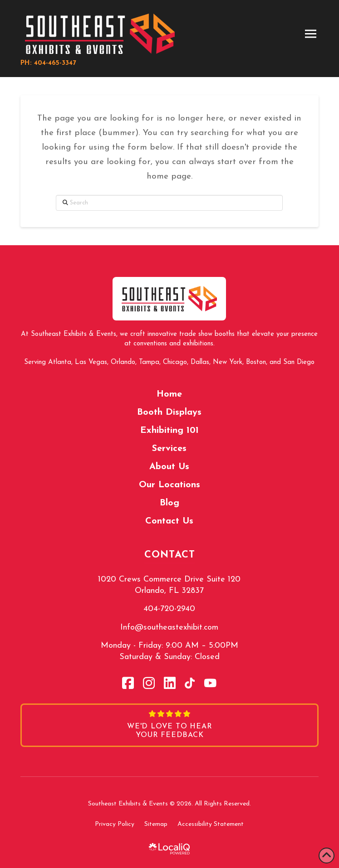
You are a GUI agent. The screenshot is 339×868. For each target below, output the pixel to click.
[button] (311, 34)
